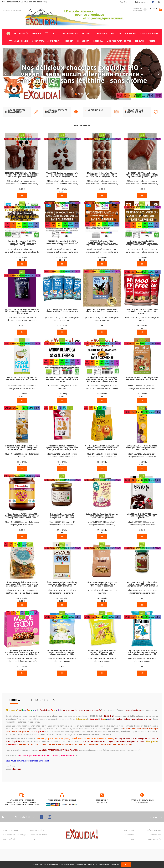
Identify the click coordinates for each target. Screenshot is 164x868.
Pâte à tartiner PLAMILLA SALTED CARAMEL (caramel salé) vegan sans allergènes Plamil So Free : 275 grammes (22, 535)
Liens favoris (156, 854)
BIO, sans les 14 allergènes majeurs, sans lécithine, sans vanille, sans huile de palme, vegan (22, 270)
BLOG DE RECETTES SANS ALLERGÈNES (15, 130)
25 (22, 279)
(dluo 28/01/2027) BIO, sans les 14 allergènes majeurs (62, 679)
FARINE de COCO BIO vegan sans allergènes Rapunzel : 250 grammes (22, 398)
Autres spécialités (10, 858)
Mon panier (130, 854)
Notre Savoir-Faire (11, 849)
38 (102, 279)
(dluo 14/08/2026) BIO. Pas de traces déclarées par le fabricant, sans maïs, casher (22, 679)
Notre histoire (95, 129)
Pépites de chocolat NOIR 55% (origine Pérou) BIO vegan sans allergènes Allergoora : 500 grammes (22, 262)
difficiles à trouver (142, 818)
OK (126, 864)
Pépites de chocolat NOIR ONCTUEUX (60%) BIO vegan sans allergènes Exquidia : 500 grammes (142, 262)
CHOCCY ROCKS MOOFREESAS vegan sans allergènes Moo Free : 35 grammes (142, 331)
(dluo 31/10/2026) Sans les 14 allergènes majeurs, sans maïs (102, 338)
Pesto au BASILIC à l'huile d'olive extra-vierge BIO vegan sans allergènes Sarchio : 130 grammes (142, 603)
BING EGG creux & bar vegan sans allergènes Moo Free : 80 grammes (102, 330)
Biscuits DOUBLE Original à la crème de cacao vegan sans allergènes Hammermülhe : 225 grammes (22, 467)
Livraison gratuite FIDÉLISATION (56, 130)
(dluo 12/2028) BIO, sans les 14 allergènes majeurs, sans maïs (62, 543)
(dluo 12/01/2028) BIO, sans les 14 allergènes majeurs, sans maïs (62, 611)
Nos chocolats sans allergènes (16, 854)
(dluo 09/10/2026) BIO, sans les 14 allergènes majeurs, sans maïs (22, 406)
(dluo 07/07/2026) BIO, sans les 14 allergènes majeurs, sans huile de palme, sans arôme (142, 475)
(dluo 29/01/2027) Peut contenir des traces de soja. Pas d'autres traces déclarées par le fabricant (102, 475)
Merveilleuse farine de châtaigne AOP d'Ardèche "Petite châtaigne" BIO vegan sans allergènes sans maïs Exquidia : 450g (102, 399)
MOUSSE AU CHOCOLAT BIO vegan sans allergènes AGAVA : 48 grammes (142, 535)
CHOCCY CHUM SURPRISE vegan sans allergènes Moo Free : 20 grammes (62, 330)
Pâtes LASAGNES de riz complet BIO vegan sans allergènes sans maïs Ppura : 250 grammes (62, 603)
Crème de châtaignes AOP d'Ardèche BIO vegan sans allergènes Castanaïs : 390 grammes (62, 535)
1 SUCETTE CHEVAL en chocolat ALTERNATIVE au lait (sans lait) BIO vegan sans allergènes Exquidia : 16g (142, 194)
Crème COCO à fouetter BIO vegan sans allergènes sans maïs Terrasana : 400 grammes (102, 535)
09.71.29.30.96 (102, 818)
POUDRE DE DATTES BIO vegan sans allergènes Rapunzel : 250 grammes (142, 398)
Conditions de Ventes (39, 854)
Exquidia (14, 719)
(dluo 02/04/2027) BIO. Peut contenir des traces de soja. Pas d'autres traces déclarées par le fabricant (22, 611)
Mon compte (129, 849)
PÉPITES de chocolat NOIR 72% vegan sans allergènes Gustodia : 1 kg (62, 262)
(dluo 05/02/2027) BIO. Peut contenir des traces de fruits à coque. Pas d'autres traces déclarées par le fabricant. (62, 475)
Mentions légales (37, 849)
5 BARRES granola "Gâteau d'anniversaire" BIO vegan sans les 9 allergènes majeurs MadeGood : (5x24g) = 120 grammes (22, 672)
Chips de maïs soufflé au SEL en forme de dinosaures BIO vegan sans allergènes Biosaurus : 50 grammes (142, 672)
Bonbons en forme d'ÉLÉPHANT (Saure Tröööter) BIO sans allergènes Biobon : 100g (102, 672)
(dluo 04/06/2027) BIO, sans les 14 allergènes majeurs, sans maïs (142, 406)
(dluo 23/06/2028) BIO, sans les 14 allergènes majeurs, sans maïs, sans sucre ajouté (22, 338)
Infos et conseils (154, 849)
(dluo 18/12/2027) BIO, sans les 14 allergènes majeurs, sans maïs (142, 611)
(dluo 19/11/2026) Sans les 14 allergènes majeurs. (22, 474)
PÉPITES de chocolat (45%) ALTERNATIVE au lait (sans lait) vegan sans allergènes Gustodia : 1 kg (102, 262)
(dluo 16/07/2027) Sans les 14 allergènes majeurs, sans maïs (62, 338)
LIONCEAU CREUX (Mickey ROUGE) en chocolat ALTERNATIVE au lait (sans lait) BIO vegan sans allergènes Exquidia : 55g (22, 194)
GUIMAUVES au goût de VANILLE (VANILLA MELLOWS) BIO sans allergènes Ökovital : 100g (62, 672)
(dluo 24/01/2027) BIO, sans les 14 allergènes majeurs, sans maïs (142, 543)
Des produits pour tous (40, 719)
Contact (33, 858)
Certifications (126, 2)
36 (62, 279)
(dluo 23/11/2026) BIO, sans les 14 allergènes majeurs (102, 679)
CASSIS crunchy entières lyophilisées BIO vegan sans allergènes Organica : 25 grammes (22, 331)
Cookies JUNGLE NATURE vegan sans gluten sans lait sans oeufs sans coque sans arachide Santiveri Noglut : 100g (102, 467)
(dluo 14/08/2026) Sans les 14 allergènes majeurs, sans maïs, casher (22, 543)
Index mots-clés (154, 858)
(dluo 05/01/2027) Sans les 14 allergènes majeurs (142, 338)
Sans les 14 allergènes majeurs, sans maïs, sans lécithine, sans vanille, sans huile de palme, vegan (62, 270)
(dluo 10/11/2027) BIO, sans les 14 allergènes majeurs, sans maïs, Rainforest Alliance (102, 543)
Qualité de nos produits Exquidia (134, 130)
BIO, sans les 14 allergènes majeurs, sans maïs (62, 406)
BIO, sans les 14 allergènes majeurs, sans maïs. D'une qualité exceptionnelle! (102, 406)
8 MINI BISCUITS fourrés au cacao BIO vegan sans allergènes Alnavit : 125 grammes (142, 467)
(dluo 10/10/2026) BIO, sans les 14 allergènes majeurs (142, 679)
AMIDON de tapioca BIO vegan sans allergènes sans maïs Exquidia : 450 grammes (62, 399)
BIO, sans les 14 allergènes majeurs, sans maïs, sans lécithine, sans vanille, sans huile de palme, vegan (22, 202)
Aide (132, 858)
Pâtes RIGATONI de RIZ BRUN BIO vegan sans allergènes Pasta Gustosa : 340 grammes (102, 603)
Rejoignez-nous (142, 2)
